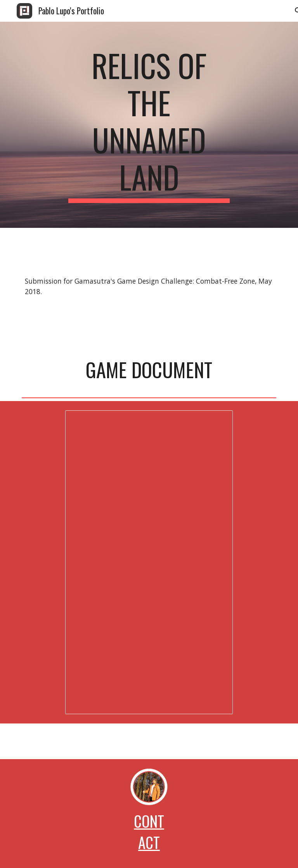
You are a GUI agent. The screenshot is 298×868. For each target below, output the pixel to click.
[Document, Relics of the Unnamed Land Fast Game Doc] (149, 562)
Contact (149, 832)
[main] (149, 125)
